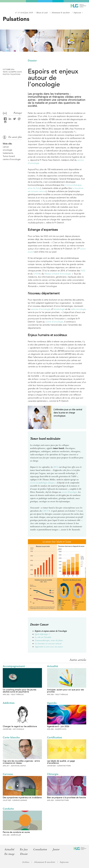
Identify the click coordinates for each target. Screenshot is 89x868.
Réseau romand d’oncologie (57, 274)
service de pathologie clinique (42, 483)
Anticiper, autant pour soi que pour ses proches (65, 691)
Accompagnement (14, 666)
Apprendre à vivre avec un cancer (49, 647)
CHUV (37, 274)
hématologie (59, 309)
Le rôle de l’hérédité (43, 637)
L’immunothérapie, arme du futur (49, 640)
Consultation (40, 849)
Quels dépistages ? (42, 634)
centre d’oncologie (54, 322)
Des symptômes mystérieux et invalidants (22, 798)
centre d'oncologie (12, 159)
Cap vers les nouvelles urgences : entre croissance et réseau (21, 762)
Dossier (32, 61)
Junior (56, 849)
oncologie (7, 150)
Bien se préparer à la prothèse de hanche (66, 798)
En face (24, 849)
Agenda (52, 703)
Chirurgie (53, 774)
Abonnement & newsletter (61, 13)
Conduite (8, 809)
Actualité (53, 666)
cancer (6, 147)
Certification (55, 737)
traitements (8, 153)
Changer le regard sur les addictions (20, 726)
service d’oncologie (69, 492)
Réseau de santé (42, 13)
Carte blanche (11, 737)
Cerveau (8, 774)
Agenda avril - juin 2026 (58, 726)
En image (9, 854)
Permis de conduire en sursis (16, 832)
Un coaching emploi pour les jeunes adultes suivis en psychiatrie (20, 691)
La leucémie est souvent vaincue (48, 644)
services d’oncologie (41, 309)
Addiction (9, 703)
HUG (83, 271)
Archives (26, 862)
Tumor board (9, 156)
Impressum (77, 13)
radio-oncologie (78, 309)
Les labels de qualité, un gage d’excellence (61, 762)
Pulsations (16, 19)
